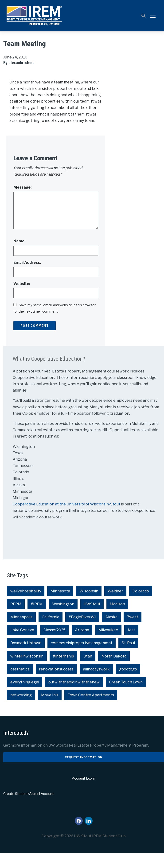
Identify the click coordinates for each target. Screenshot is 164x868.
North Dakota (114, 671)
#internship (63, 671)
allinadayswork (96, 684)
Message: (22, 202)
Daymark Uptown (26, 658)
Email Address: (27, 277)
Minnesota (60, 606)
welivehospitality (26, 606)
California (51, 632)
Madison (117, 619)
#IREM (37, 619)
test (131, 645)
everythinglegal (25, 697)
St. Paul (128, 658)
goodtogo (128, 684)
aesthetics (20, 684)
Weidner (115, 606)
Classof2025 (55, 645)
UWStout (92, 619)
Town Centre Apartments (91, 710)
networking (21, 710)
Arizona (82, 645)
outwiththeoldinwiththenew (74, 697)
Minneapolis (21, 632)
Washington (63, 619)
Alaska (111, 632)
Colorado (141, 606)
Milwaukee (108, 645)
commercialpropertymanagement (82, 658)
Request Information (84, 772)
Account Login (84, 793)
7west (133, 632)
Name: (19, 256)
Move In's (50, 710)
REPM (16, 619)
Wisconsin (89, 606)
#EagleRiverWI (82, 632)
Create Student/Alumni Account (29, 809)
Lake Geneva (22, 645)
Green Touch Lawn (126, 697)
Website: (22, 298)
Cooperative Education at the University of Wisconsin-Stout (67, 519)
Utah (88, 671)
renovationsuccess (56, 684)
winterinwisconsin (27, 671)
